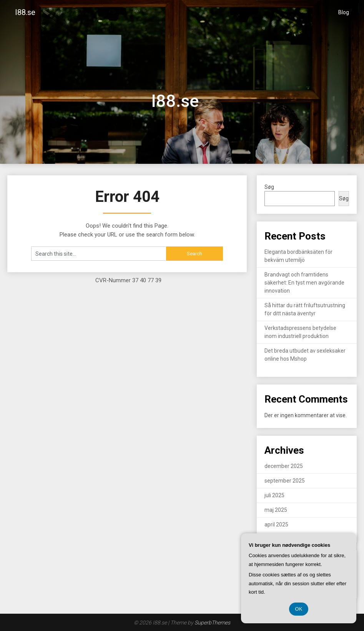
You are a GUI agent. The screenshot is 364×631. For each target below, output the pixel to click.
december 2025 (284, 466)
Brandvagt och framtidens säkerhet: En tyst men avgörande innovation (304, 283)
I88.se (25, 12)
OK (299, 609)
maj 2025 (276, 510)
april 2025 (276, 524)
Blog (344, 12)
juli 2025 (274, 495)
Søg (269, 187)
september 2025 (285, 481)
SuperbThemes (212, 623)
